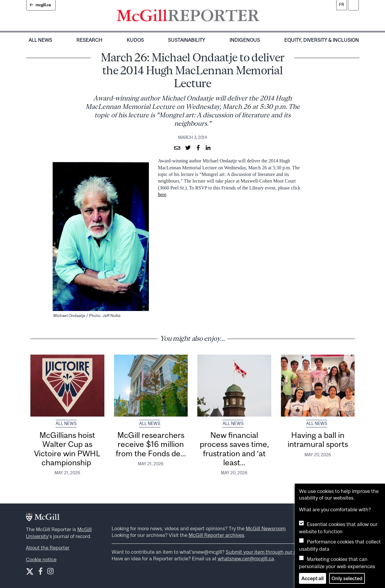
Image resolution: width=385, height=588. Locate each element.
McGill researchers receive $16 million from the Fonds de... (151, 444)
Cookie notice (41, 559)
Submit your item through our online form (272, 552)
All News (40, 40)
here (162, 194)
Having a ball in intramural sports (318, 440)
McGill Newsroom (266, 528)
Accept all (313, 578)
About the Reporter (48, 548)
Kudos (135, 40)
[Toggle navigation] (265, 17)
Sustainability (186, 40)
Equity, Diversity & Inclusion (322, 40)
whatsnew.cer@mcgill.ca (246, 559)
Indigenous (245, 40)
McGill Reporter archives (216, 535)
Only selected (347, 578)
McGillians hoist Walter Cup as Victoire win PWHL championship (67, 449)
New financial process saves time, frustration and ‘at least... (234, 449)
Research (89, 40)
